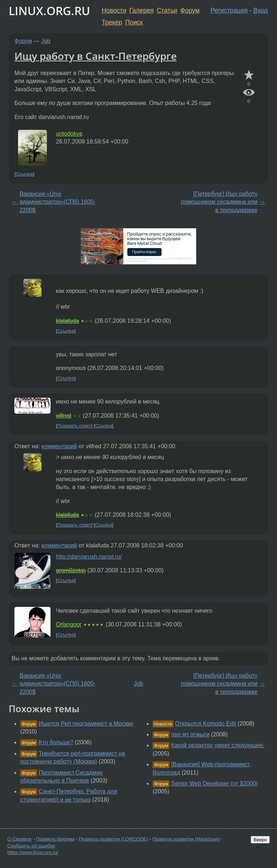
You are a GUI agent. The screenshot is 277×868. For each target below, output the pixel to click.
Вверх (260, 840)
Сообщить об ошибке (31, 846)
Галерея (142, 10)
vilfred (64, 416)
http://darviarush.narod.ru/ (89, 557)
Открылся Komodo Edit (205, 724)
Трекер (112, 22)
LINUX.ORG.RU (49, 11)
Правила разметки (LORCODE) (113, 839)
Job (46, 41)
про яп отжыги (190, 734)
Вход (260, 10)
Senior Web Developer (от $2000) (215, 783)
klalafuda (67, 321)
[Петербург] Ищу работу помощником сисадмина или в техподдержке (219, 202)
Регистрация (229, 10)
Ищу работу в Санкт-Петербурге (96, 56)
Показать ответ (74, 426)
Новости (114, 10)
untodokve (69, 134)
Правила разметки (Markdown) (186, 839)
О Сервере (19, 839)
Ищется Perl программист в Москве (86, 724)
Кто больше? (56, 742)
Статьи (167, 10)
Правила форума (55, 839)
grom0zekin (71, 570)
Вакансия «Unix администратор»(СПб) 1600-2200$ (58, 202)
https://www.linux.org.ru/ (33, 852)
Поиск (134, 22)
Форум (190, 10)
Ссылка (24, 174)
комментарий (59, 446)
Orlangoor (69, 624)
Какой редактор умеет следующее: (218, 745)
